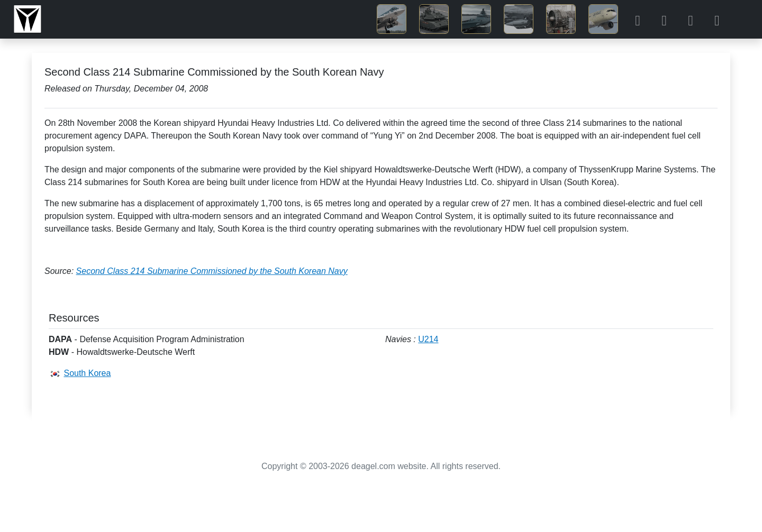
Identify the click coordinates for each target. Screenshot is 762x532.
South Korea (87, 373)
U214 (428, 339)
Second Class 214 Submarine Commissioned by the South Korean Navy (212, 271)
